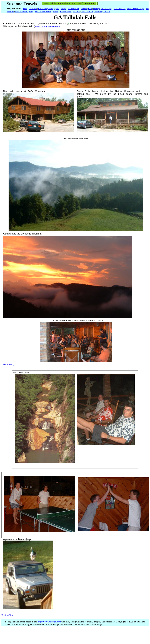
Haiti (90, 9)
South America (87, 11)
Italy (147, 9)
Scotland (76, 11)
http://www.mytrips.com (49, 622)
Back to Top (7, 615)
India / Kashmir (120, 9)
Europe (64, 9)
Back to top (9, 364)
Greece (84, 9)
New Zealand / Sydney (24, 11)
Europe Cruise (74, 9)
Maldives (10, 11)
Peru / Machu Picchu (43, 11)
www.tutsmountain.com (47, 26)
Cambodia (33, 9)
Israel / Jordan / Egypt (136, 9)
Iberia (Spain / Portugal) (103, 9)
